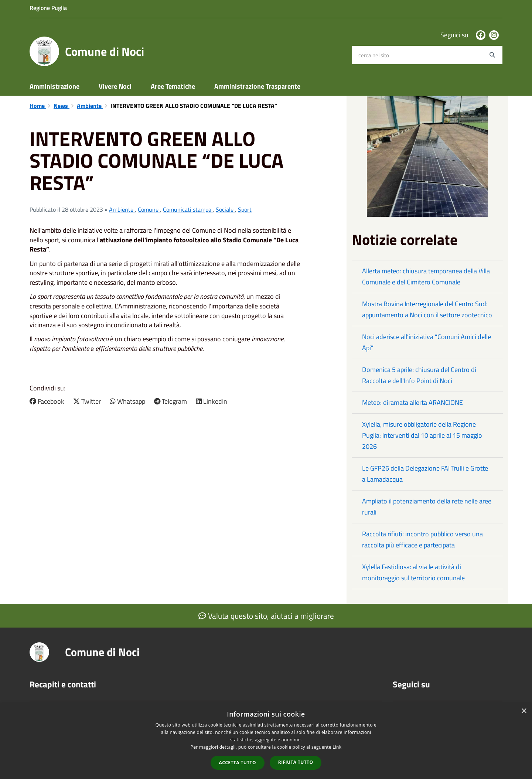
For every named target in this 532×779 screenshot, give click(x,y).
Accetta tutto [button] (238, 763)
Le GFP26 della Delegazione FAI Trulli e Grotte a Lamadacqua (425, 474)
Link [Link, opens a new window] (337, 747)
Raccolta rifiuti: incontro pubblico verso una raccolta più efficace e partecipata (422, 539)
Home (38, 106)
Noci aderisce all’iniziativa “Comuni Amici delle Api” (427, 342)
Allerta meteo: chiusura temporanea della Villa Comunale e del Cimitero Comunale (426, 276)
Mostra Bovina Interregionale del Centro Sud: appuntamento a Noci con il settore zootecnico (427, 309)
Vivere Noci (115, 86)
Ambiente (90, 106)
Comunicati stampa (188, 209)
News (62, 106)
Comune (149, 209)
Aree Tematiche (173, 86)
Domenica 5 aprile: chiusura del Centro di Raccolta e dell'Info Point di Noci (419, 375)
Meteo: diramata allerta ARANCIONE (412, 402)
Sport (245, 209)
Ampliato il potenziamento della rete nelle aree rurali (427, 507)
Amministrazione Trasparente (257, 86)
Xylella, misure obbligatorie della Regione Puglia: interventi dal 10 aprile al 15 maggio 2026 (422, 435)
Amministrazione (54, 86)
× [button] (524, 711)
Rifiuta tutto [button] (296, 762)
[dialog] (266, 741)
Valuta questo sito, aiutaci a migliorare (266, 616)
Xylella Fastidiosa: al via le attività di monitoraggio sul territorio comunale (413, 572)
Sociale (225, 209)
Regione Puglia (48, 8)
